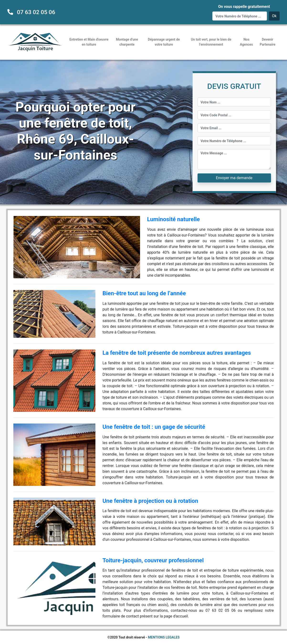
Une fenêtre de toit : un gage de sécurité (154, 427)
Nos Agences (246, 42)
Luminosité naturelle (174, 219)
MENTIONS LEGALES (164, 637)
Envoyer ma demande (234, 178)
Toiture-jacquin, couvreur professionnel (153, 560)
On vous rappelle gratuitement (244, 7)
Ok (274, 16)
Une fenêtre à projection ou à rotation (150, 501)
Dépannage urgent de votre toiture (164, 42)
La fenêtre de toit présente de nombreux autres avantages (177, 353)
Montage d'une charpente (127, 42)
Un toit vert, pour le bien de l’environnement (211, 42)
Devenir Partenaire (267, 42)
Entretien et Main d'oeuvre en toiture (89, 42)
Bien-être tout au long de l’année (144, 293)
